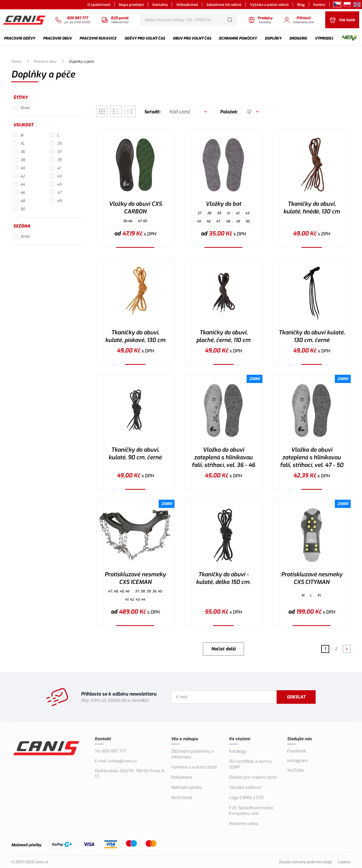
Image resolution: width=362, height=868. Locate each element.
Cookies (344, 862)
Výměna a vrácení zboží (194, 767)
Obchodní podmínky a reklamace (192, 754)
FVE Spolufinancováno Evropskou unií (251, 811)
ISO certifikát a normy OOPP (250, 764)
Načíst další (223, 649)
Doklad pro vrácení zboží (253, 777)
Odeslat (296, 697)
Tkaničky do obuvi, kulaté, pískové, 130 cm (135, 336)
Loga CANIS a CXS (246, 798)
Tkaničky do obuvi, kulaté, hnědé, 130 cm (312, 208)
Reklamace (182, 777)
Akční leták (182, 798)
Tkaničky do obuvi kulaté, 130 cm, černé (312, 336)
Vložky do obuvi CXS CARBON (135, 208)
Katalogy (238, 751)
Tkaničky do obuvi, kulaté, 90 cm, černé (135, 454)
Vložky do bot (223, 204)
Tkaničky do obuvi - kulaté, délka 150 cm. (223, 578)
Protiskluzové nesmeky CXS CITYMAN (312, 578)
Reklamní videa (244, 824)
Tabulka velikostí (245, 787)
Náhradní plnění (186, 787)
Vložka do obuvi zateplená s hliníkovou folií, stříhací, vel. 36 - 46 (223, 457)
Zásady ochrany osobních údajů (305, 862)
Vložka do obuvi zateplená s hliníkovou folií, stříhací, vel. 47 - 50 (312, 457)
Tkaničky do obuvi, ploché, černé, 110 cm (223, 336)
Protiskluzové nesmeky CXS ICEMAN (135, 578)
